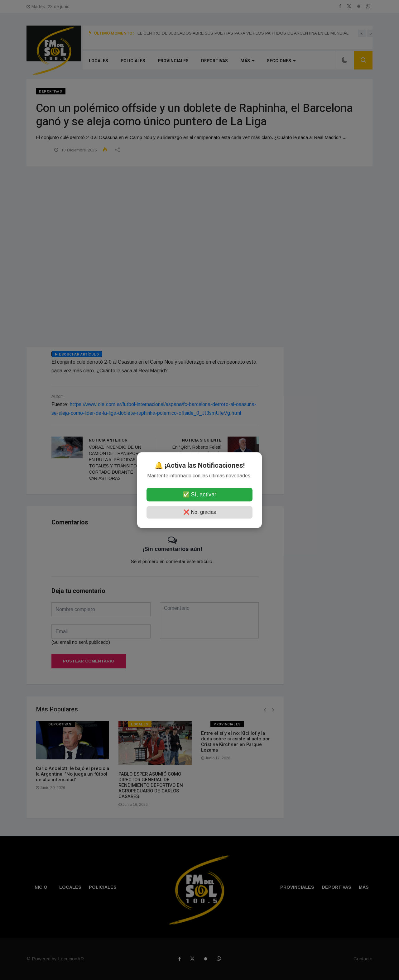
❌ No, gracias (200, 512)
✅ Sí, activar (199, 495)
